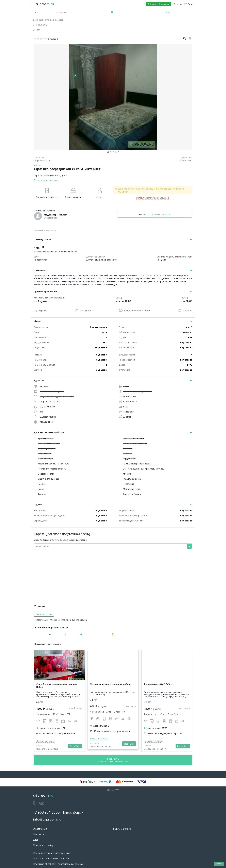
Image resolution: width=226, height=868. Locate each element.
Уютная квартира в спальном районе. (111, 684)
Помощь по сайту (43, 845)
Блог (36, 840)
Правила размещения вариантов (52, 853)
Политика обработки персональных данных (58, 864)
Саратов (38, 175)
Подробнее (75, 746)
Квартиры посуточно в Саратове (48, 20)
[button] (189, 4)
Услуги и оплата (122, 829)
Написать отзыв (44, 614)
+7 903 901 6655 (46, 812)
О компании (40, 829)
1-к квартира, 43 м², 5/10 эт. (159, 684)
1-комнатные (42, 25)
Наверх (219, 864)
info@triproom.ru (47, 819)
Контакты (39, 834)
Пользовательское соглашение (51, 858)
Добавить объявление (159, 4)
